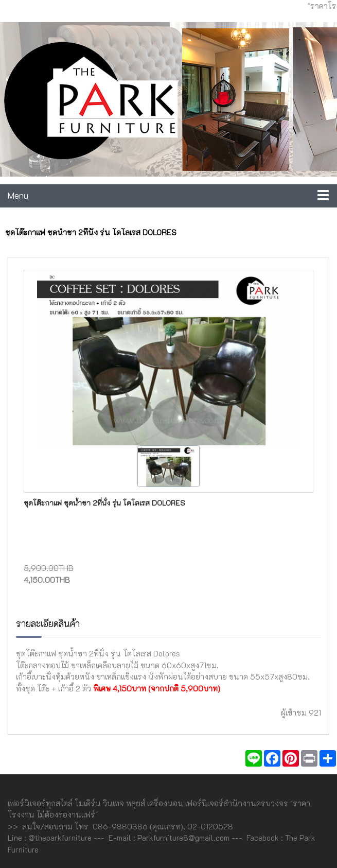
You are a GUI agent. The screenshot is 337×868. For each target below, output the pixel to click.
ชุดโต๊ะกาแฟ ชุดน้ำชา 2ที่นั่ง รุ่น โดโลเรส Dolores (104, 503)
